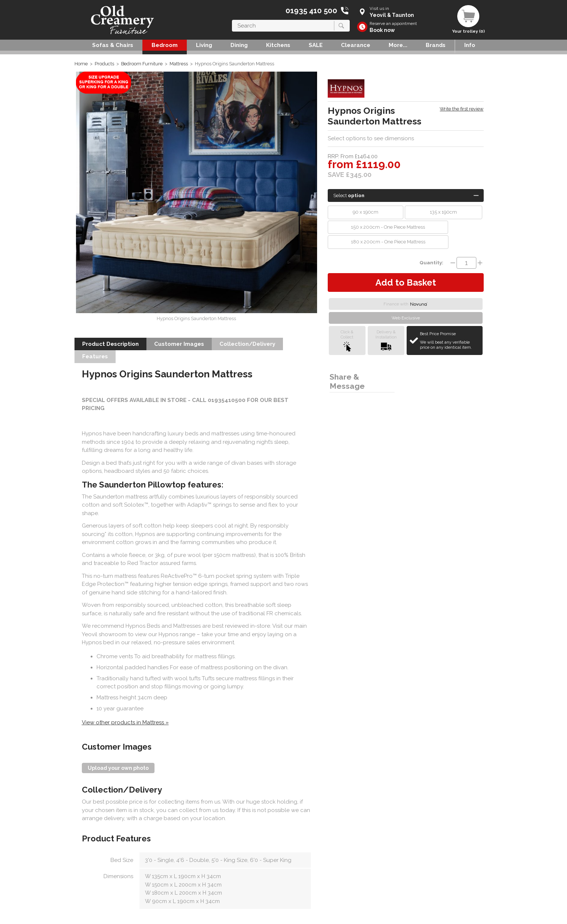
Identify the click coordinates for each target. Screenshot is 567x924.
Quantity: (431, 262)
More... (398, 45)
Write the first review (461, 109)
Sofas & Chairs (113, 45)
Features (95, 356)
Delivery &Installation (386, 340)
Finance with (406, 304)
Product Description (110, 344)
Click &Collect (347, 340)
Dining (239, 45)
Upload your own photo (118, 768)
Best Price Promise (450, 341)
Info (470, 45)
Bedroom (165, 45)
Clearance (356, 45)
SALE (316, 45)
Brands (436, 45)
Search (232, 20)
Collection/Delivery (247, 344)
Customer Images (179, 344)
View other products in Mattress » (125, 722)
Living (204, 45)
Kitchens (278, 45)
